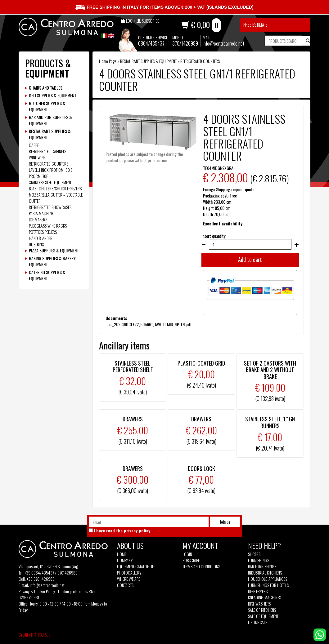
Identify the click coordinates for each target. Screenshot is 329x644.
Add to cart (250, 260)
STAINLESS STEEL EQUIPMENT (50, 182)
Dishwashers (259, 604)
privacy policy (137, 530)
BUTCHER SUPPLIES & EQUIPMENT (47, 106)
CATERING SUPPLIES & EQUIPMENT (47, 275)
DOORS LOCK (201, 469)
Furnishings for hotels (268, 585)
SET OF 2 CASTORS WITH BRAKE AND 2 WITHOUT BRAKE (270, 370)
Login (187, 554)
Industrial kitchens (265, 573)
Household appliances (268, 579)
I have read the (122, 531)
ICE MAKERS (38, 219)
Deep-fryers (258, 591)
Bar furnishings (262, 566)
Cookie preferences (73, 591)
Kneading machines (264, 597)
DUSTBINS (36, 244)
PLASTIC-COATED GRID (201, 363)
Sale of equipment (263, 616)
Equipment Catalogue (135, 566)
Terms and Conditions (201, 566)
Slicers (254, 554)
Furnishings (259, 560)
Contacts (125, 585)
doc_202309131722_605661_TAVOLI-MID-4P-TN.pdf (149, 324)
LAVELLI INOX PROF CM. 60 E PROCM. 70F (51, 173)
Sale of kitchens (262, 610)
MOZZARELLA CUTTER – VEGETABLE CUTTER (56, 198)
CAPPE (34, 145)
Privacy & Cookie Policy (37, 591)
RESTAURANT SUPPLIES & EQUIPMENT (148, 61)
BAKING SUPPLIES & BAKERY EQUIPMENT (52, 261)
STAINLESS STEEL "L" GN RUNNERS (270, 422)
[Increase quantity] (297, 245)
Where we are (129, 579)
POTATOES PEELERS (43, 232)
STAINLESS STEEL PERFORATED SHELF (133, 366)
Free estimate (255, 24)
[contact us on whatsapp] (320, 634)
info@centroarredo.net (223, 43)
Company (125, 560)
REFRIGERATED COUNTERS (200, 61)
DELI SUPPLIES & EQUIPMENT (53, 95)
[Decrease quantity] (204, 245)
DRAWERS (133, 419)
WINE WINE (37, 157)
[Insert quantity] (250, 244)
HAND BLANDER (41, 238)
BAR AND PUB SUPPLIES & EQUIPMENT (50, 120)
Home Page (108, 61)
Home (122, 554)
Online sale (257, 622)
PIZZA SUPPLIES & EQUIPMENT (54, 251)
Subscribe (191, 560)
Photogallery (129, 573)
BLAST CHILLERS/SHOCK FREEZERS (55, 188)
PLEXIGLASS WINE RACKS (48, 226)
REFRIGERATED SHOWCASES (50, 207)
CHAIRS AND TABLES (46, 88)
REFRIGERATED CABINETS (47, 151)
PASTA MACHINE (41, 213)
